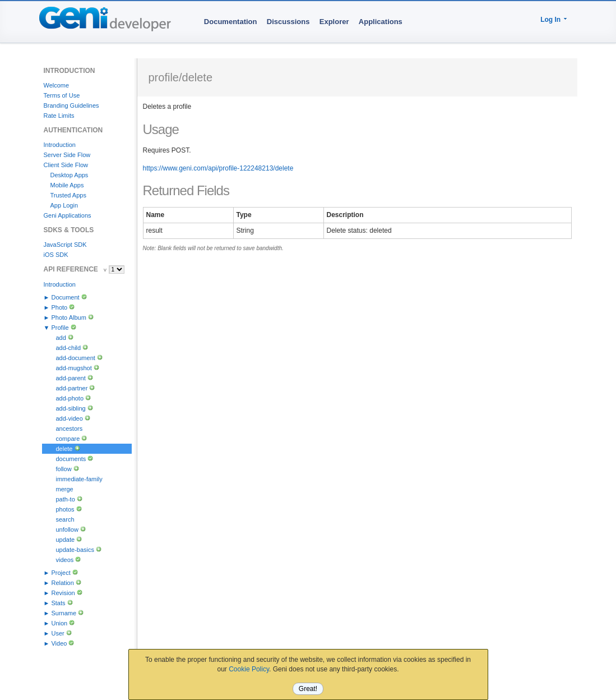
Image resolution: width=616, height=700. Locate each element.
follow (64, 469)
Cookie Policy (249, 669)
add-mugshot (74, 368)
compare (68, 439)
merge (65, 489)
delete (64, 449)
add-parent (71, 378)
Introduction (60, 145)
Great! (308, 689)
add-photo (70, 398)
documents (71, 459)
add (61, 338)
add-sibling (71, 408)
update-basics (75, 550)
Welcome (57, 85)
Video (59, 643)
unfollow (67, 529)
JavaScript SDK (65, 245)
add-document (76, 358)
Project (61, 573)
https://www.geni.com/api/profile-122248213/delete (218, 168)
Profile (60, 328)
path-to (66, 499)
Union (59, 623)
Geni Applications (68, 215)
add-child (69, 348)
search (65, 519)
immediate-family (79, 479)
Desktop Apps (70, 175)
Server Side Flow (67, 155)
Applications (381, 22)
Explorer (334, 22)
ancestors (70, 429)
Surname (64, 613)
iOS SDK (56, 255)
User (57, 633)
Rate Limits (59, 116)
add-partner (72, 388)
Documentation (231, 22)
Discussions (288, 22)
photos (65, 509)
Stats (58, 603)
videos (65, 560)
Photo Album (68, 317)
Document (65, 297)
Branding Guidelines (71, 105)
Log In (550, 20)
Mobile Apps (67, 185)
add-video (70, 418)
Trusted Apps (68, 195)
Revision (63, 593)
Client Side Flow (66, 165)
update (66, 540)
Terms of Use (62, 95)
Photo (59, 307)
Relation (62, 583)
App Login (64, 205)
